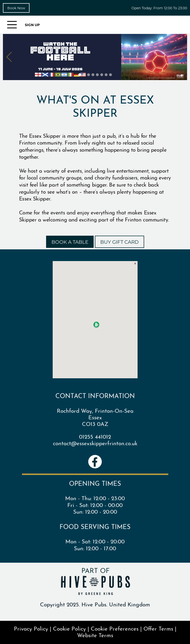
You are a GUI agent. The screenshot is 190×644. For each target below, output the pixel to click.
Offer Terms (158, 628)
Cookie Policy (69, 628)
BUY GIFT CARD (120, 242)
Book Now (16, 8)
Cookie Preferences (115, 628)
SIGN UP (32, 25)
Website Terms (95, 634)
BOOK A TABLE (70, 242)
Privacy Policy (31, 628)
